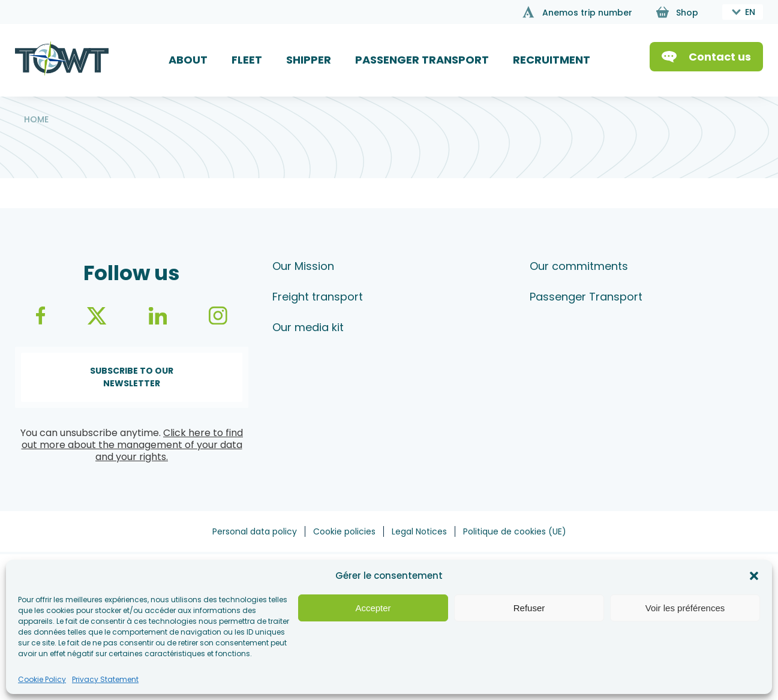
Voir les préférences (685, 608)
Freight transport (318, 297)
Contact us (720, 57)
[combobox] (743, 12)
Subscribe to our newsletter (132, 377)
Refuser (529, 608)
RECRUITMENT (552, 60)
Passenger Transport (586, 297)
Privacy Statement (105, 679)
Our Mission (303, 266)
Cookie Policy (42, 679)
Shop (687, 13)
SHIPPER (309, 60)
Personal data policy (255, 531)
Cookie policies (344, 531)
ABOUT (188, 60)
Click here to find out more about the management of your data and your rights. (133, 445)
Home (36, 119)
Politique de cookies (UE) (515, 531)
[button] (754, 576)
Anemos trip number (587, 13)
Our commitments (579, 266)
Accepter (373, 608)
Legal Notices (419, 531)
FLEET (247, 60)
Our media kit (308, 327)
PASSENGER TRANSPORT (422, 60)
